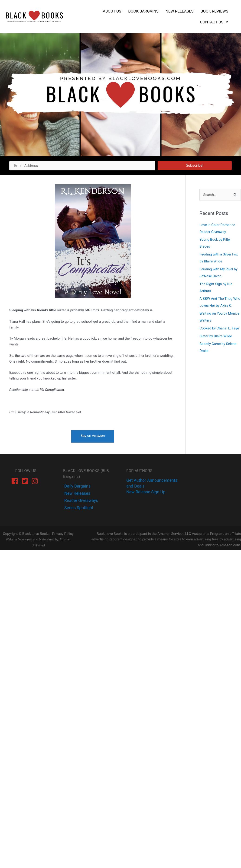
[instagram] (36, 481)
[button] (195, 166)
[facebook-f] (77, 486)
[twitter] (77, 493)
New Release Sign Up (146, 492)
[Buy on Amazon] (93, 436)
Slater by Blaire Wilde (216, 336)
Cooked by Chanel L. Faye (219, 328)
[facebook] (16, 481)
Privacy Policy (63, 534)
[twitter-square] (26, 481)
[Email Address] (82, 166)
